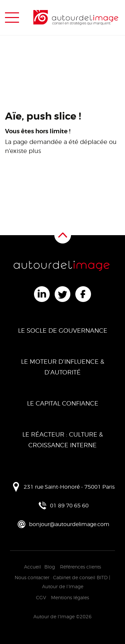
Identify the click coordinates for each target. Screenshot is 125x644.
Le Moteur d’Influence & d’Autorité (63, 367)
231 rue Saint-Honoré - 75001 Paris (69, 487)
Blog (50, 567)
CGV (41, 597)
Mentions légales (70, 597)
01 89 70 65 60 (69, 506)
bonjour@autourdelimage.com (69, 524)
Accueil (32, 567)
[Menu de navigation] (12, 18)
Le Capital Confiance (63, 403)
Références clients (80, 567)
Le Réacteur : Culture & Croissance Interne (63, 440)
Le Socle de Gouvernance (63, 331)
